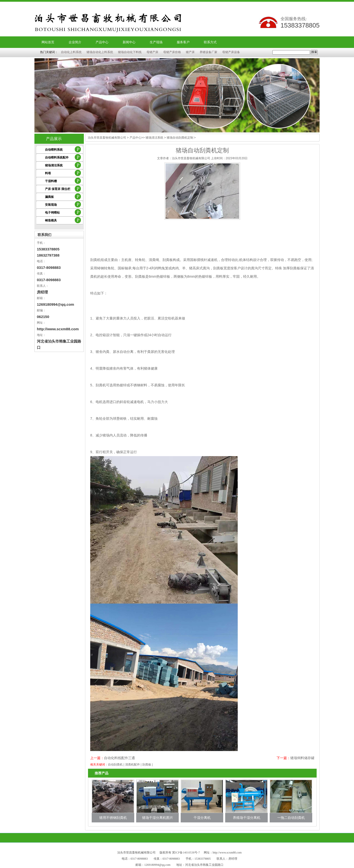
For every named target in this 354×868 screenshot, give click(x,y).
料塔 (48, 173)
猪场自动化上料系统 (100, 52)
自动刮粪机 (115, 765)
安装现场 (51, 205)
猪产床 (190, 52)
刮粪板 (147, 765)
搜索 (314, 52)
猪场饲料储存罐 (302, 758)
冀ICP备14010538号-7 (186, 853)
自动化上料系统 (71, 52)
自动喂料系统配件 (57, 158)
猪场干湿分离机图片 (158, 818)
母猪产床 (152, 52)
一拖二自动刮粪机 (291, 818)
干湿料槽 (51, 181)
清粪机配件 (133, 765)
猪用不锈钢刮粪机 (113, 818)
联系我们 (44, 235)
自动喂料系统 (54, 150)
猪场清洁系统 (54, 165)
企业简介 (75, 42)
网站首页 (48, 42)
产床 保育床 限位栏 (58, 189)
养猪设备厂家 (208, 52)
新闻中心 (129, 42)
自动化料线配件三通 (119, 758)
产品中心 (102, 42)
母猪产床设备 (231, 52)
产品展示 (54, 139)
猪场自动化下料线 (130, 52)
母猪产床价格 (172, 52)
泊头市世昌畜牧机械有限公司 (107, 138)
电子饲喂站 (52, 213)
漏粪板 (49, 197)
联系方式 (210, 42)
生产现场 (156, 42)
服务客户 (183, 42)
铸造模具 (51, 220)
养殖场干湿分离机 (247, 818)
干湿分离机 (202, 818)
